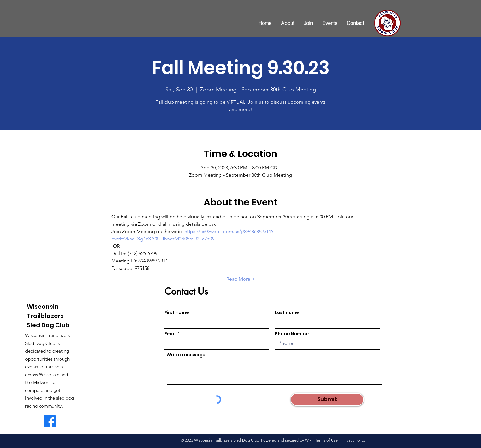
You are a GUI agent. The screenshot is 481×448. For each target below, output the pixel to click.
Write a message (186, 355)
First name (177, 312)
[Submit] (327, 400)
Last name (287, 312)
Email (171, 334)
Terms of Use (326, 440)
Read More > (241, 279)
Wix (308, 440)
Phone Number (292, 334)
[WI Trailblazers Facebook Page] (50, 421)
